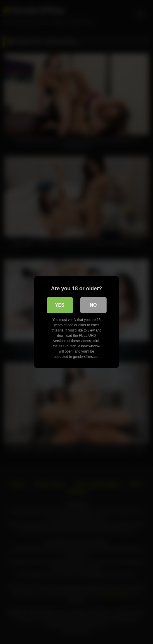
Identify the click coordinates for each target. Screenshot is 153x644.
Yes (60, 305)
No (93, 305)
